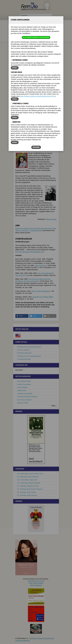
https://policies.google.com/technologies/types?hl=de (38, 68)
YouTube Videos (16, 44)
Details (15, 40)
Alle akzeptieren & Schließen (36, 9)
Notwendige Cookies (19, 32)
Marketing (16, 94)
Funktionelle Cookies (20, 75)
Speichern (36, 119)
